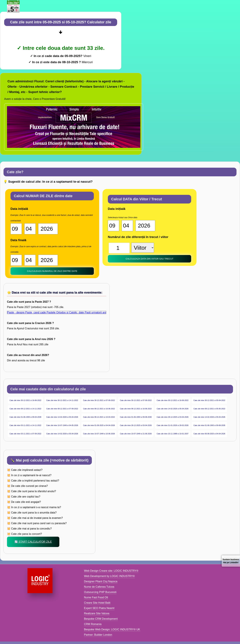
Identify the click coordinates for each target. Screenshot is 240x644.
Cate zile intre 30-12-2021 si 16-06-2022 (25, 400)
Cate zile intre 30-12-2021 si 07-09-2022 (99, 400)
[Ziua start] (16, 229)
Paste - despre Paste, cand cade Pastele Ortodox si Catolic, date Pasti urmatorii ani (57, 312)
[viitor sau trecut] (143, 248)
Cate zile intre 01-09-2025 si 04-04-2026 (99, 425)
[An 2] (48, 260)
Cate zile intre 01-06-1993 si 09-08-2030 (136, 417)
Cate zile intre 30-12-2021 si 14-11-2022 (62, 400)
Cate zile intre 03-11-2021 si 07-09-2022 (25, 434)
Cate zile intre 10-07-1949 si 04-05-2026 (62, 425)
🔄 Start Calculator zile (33, 542)
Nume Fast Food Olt (96, 597)
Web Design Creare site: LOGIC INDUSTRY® (111, 571)
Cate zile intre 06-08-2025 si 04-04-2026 (209, 434)
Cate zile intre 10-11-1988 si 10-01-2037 (173, 434)
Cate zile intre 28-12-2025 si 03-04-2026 (173, 417)
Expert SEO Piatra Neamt (99, 608)
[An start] (48, 229)
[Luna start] (30, 229)
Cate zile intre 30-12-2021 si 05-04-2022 (209, 400)
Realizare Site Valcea (97, 613)
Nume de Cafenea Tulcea (99, 587)
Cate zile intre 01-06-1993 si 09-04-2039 (25, 417)
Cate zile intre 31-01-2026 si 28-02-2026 (173, 425)
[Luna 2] (30, 260)
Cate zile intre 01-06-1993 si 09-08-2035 (209, 425)
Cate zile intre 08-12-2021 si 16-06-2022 (99, 409)
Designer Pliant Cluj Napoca (101, 581)
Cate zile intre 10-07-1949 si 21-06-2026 (136, 434)
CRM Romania (93, 624)
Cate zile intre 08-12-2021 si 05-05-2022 (209, 409)
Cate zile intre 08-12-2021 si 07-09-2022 (62, 409)
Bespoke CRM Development (101, 619)
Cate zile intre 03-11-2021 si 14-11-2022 (25, 425)
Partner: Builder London (98, 635)
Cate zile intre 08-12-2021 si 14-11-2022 (25, 409)
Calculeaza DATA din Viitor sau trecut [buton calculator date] (149, 259)
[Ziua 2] (16, 260)
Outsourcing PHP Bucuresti (100, 592)
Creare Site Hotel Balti (97, 603)
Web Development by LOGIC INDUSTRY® (109, 576)
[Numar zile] (119, 248)
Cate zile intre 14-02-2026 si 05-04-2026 (173, 409)
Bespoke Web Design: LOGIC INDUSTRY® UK (112, 629)
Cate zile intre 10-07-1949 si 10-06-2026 (99, 434)
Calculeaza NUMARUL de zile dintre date (52, 271)
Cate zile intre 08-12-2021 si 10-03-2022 (99, 417)
